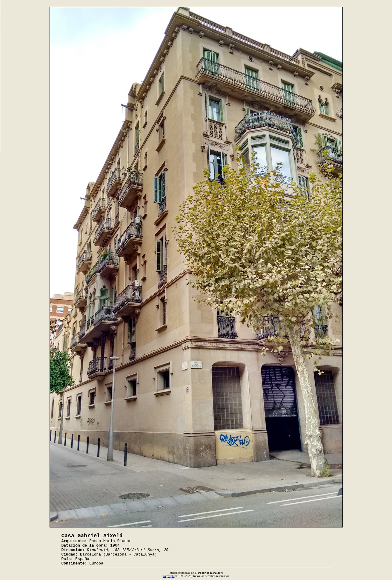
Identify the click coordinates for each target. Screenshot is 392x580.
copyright (169, 576)
